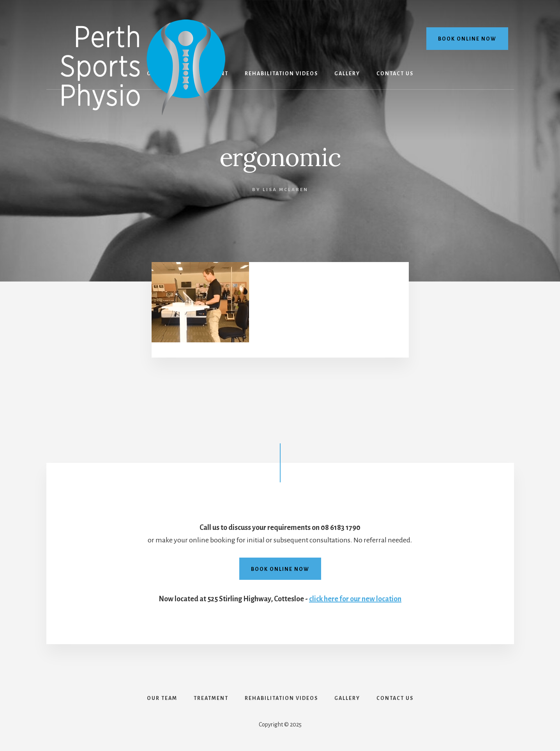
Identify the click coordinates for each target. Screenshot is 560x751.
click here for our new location (355, 599)
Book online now (467, 39)
